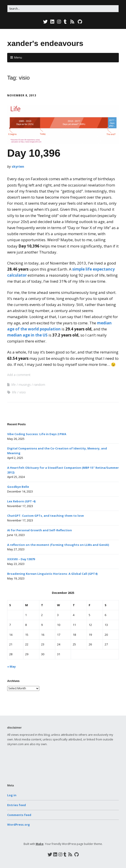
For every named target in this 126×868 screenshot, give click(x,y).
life (14, 385)
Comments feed (19, 815)
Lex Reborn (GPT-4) (21, 501)
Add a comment (19, 375)
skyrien (18, 166)
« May (11, 666)
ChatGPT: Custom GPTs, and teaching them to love (45, 516)
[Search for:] (63, 9)
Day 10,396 (34, 153)
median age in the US (27, 335)
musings (25, 385)
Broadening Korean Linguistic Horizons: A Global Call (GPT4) (52, 574)
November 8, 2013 (22, 95)
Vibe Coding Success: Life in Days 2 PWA (37, 434)
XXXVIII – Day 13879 (21, 559)
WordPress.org (19, 825)
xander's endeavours (45, 43)
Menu (18, 57)
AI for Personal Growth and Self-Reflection (40, 530)
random (39, 385)
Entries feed (17, 805)
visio (23, 392)
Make (40, 844)
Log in (12, 795)
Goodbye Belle (18, 487)
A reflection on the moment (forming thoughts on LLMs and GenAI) (58, 545)
